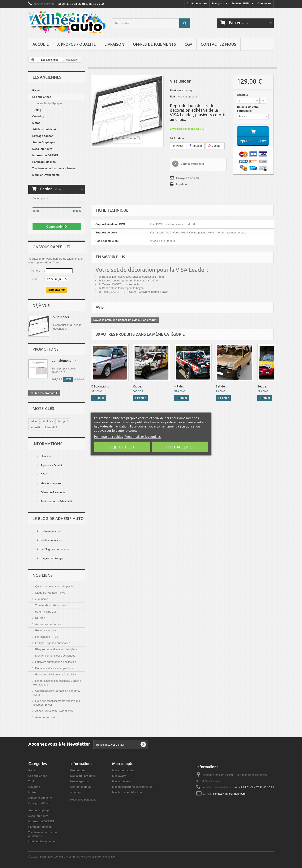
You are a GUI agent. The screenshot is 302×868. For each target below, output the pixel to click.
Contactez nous (218, 44)
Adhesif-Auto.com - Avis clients (54, 711)
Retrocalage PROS (47, 637)
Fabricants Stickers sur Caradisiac (56, 674)
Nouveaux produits (83, 776)
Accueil (41, 44)
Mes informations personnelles (132, 787)
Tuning (37, 110)
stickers (48, 421)
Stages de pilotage (51, 558)
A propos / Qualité (77, 44)
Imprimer (182, 184)
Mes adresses (121, 781)
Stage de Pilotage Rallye (50, 593)
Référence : (177, 90)
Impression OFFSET (45, 155)
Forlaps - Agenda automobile (53, 643)
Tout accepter (180, 447)
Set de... (221, 386)
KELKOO (41, 618)
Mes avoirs (119, 776)
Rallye (36, 90)
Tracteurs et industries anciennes (54, 168)
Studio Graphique (44, 142)
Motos (36, 123)
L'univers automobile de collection (56, 662)
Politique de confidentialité (56, 501)
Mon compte (123, 764)
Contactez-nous (197, 3)
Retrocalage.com (46, 630)
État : (173, 97)
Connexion (265, 3)
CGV (188, 44)
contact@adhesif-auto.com (229, 794)
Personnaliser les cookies (143, 437)
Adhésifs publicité (44, 129)
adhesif (35, 427)
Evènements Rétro (51, 531)
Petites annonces (51, 540)
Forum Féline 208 (46, 612)
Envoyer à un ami (187, 178)
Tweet (178, 146)
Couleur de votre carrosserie (248, 109)
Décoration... (100, 386)
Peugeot (63, 421)
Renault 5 (51, 427)
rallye (34, 421)
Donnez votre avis (192, 164)
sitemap (75, 792)
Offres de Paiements (154, 44)
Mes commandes (123, 770)
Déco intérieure (42, 149)
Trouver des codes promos (51, 605)
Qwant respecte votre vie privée (54, 586)
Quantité (243, 95)
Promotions (46, 349)
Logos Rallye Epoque (48, 103)
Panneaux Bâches (44, 162)
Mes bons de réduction (127, 792)
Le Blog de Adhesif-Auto (58, 518)
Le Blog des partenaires (55, 549)
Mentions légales (50, 483)
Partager (196, 146)
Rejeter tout (122, 447)
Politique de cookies (108, 437)
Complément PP (64, 361)
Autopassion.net (45, 717)
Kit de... (138, 386)
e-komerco (42, 599)
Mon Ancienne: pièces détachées (55, 656)
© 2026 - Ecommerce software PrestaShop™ (56, 857)
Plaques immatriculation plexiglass (56, 649)
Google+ (215, 146)
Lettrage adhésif (43, 136)
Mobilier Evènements (46, 175)
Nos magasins (79, 781)
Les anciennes (42, 97)
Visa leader (61, 317)
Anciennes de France (48, 624)
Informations (47, 444)
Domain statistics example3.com (55, 668)
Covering (38, 116)
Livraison (114, 44)
